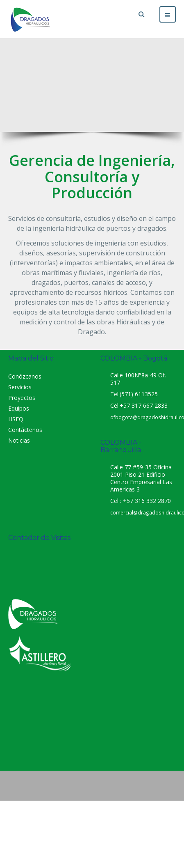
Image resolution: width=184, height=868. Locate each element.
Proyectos (22, 398)
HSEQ (16, 419)
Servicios (20, 387)
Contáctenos (25, 430)
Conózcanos (25, 376)
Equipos (19, 408)
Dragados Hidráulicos (92, 723)
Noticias (19, 440)
